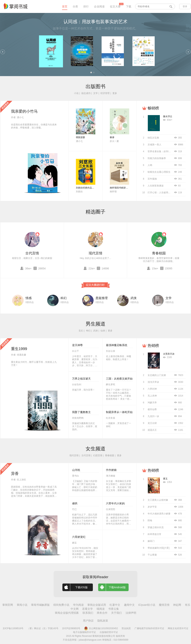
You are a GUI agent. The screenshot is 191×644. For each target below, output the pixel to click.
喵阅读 (101, 609)
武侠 (134, 298)
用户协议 (88, 621)
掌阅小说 (22, 605)
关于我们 (116, 613)
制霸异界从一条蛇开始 (119, 412)
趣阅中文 (129, 605)
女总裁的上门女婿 (157, 375)
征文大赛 (115, 6)
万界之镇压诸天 (81, 379)
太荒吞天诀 (169, 354)
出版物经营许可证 (109, 632)
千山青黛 (152, 555)
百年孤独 (152, 179)
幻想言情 (98, 455)
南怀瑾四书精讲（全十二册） (125, 188)
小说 (76, 93)
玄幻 (81, 331)
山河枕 (76, 470)
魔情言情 (164, 605)
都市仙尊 (152, 409)
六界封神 (152, 389)
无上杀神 (152, 396)
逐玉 (165, 479)
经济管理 (105, 93)
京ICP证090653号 (71, 628)
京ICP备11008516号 (13, 628)
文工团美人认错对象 (158, 500)
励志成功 (86, 93)
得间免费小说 (61, 605)
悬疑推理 (102, 298)
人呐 (150, 165)
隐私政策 (103, 621)
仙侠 (103, 331)
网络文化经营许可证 (178, 628)
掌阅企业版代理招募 (67, 613)
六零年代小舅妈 (115, 503)
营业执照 (126, 628)
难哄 (75, 503)
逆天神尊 (77, 345)
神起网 (177, 605)
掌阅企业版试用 (97, 605)
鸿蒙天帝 (152, 403)
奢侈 (112, 137)
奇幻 (88, 331)
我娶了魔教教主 (81, 412)
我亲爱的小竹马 (24, 111)
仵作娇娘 (111, 470)
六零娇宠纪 (79, 537)
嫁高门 (151, 541)
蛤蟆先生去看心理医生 (159, 172)
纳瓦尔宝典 (153, 138)
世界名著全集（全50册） (160, 151)
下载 (129, 6)
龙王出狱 (152, 423)
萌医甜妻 (80, 137)
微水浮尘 (168, 116)
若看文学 (88, 609)
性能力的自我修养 (157, 158)
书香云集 (114, 609)
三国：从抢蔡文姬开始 (119, 379)
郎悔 (150, 521)
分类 (75, 6)
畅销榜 (153, 108)
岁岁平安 (152, 507)
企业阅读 (99, 6)
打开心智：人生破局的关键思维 (164, 193)
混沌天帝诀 (153, 382)
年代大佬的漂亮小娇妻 (159, 514)
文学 (95, 93)
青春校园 (159, 253)
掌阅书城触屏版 (40, 605)
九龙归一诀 (153, 416)
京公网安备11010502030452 (101, 628)
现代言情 (95, 253)
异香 (15, 474)
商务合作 (102, 613)
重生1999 (19, 349)
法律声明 (131, 613)
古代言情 (32, 253)
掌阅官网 (8, 605)
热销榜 (153, 345)
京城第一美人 (154, 145)
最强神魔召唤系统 (117, 345)
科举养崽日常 (154, 534)
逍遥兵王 (152, 430)
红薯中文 (115, 605)
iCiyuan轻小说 (147, 605)
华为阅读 (78, 605)
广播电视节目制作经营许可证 (149, 628)
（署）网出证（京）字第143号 (43, 628)
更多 (115, 93)
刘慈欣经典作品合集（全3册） (91, 188)
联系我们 (88, 613)
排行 (86, 6)
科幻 (64, 298)
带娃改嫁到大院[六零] (159, 548)
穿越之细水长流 (156, 527)
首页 (65, 6)
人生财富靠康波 (156, 186)
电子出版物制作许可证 (84, 632)
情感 (29, 298)
